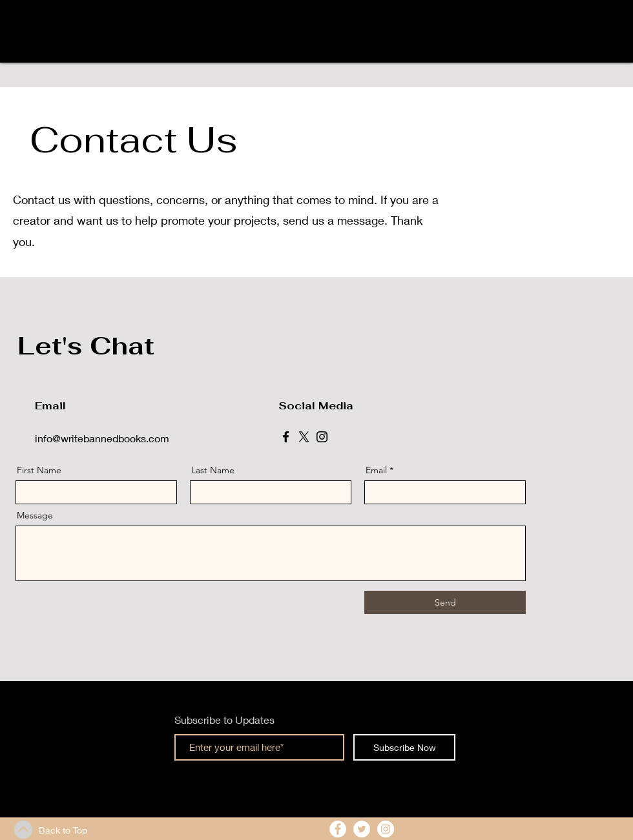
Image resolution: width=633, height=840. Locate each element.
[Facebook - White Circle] (338, 829)
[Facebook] (286, 437)
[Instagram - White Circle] (386, 829)
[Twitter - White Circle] (362, 829)
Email (376, 470)
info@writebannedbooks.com (102, 438)
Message (35, 515)
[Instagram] (322, 437)
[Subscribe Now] (404, 747)
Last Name (213, 470)
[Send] (445, 602)
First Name (39, 470)
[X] (304, 437)
